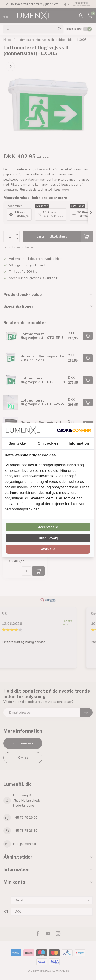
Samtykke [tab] (17, 443)
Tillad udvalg (48, 538)
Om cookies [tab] (48, 443)
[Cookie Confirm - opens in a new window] (74, 430)
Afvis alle (48, 549)
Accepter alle (48, 527)
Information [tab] (79, 443)
